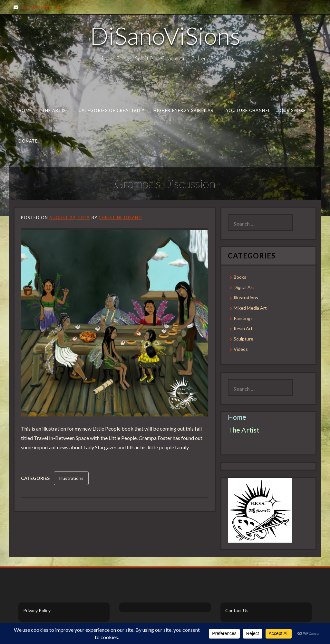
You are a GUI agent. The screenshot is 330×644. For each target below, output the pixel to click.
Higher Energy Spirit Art (185, 110)
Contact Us (237, 610)
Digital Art (244, 287)
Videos (241, 349)
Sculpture (243, 339)
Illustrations (71, 478)
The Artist (56, 110)
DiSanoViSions (165, 35)
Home (25, 110)
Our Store (293, 110)
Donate (28, 141)
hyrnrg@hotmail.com (41, 7)
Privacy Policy (37, 610)
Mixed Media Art (250, 308)
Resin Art (243, 328)
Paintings (243, 318)
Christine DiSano (120, 218)
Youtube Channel (248, 110)
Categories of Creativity (111, 110)
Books (240, 277)
